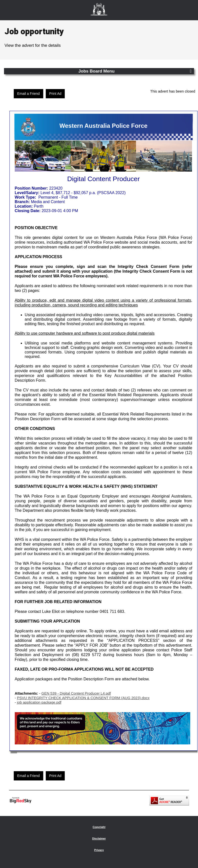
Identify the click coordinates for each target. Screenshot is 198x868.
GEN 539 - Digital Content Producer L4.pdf (76, 693)
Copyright (99, 827)
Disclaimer (99, 838)
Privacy (99, 850)
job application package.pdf (39, 702)
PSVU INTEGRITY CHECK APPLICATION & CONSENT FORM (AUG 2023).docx (83, 698)
